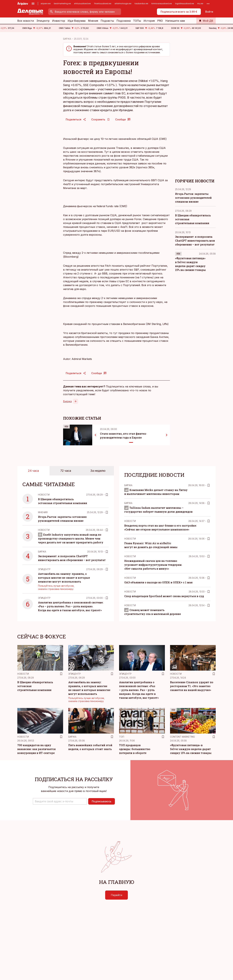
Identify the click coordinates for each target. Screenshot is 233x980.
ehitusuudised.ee (82, 3)
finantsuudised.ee (103, 3)
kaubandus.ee (141, 3)
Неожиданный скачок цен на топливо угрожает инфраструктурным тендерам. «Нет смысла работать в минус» (153, 565)
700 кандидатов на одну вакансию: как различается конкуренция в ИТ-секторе (36, 749)
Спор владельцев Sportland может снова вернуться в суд (164, 596)
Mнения (43, 512)
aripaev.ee (46, 3)
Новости (44, 495)
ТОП (122, 737)
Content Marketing (182, 737)
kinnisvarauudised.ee (162, 3)
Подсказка (124, 21)
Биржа (67, 401)
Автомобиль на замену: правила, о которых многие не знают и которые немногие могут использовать (64, 578)
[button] (60, 801)
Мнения (93, 21)
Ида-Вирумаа (77, 21)
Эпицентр (43, 21)
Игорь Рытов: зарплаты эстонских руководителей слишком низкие (193, 198)
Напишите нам (175, 21)
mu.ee (200, 3)
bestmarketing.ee (62, 3)
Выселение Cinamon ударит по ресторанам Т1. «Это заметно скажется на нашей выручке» (192, 686)
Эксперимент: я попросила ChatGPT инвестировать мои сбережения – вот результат (195, 241)
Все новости (26, 21)
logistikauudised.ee (185, 3)
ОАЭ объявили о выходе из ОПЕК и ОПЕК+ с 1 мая (158, 582)
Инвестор (59, 21)
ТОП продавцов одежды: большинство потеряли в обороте (135, 749)
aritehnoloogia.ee (123, 3)
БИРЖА (67, 39)
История (149, 21)
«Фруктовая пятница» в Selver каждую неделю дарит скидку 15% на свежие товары (191, 749)
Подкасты (107, 21)
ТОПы (137, 21)
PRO (160, 21)
